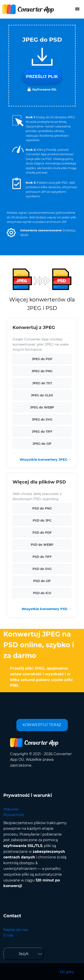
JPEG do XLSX (42, 395)
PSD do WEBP (42, 545)
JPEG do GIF (42, 444)
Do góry (67, 972)
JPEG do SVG (42, 419)
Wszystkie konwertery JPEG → (46, 460)
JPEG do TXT (42, 383)
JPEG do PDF (42, 359)
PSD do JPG (42, 520)
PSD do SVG (42, 569)
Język (24, 954)
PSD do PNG (42, 508)
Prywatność (14, 815)
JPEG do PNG (42, 371)
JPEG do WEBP (42, 407)
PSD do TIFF (42, 557)
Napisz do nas (16, 930)
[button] (11, 233)
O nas (8, 935)
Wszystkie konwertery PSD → (46, 609)
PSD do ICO (42, 593)
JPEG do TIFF (42, 432)
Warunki (11, 809)
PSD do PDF (42, 533)
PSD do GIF (42, 581)
